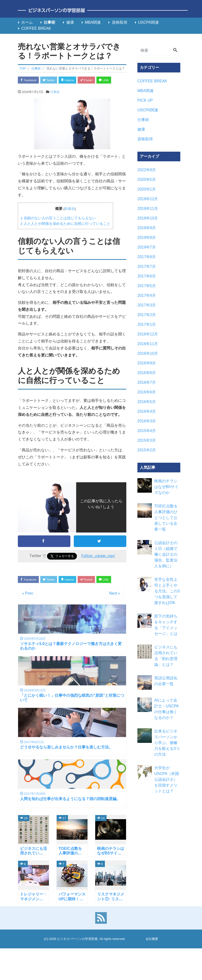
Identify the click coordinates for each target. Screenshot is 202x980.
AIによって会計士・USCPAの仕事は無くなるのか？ (167, 709)
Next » (115, 614)
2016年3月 (147, 421)
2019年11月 (148, 209)
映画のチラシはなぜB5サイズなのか (166, 487)
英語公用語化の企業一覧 (166, 681)
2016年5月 (147, 402)
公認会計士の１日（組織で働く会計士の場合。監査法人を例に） (166, 554)
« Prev (27, 614)
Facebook (30, 80)
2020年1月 (147, 189)
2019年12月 (148, 199)
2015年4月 (147, 431)
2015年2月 (147, 450)
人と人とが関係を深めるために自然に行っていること (65, 234)
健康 (70, 22)
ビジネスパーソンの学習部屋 (77, 965)
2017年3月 (147, 305)
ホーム (27, 22)
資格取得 (120, 22)
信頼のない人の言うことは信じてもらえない (58, 228)
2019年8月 (147, 238)
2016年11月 (148, 344)
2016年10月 (148, 353)
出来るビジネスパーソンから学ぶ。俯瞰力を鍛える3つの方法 (167, 743)
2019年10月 (148, 218)
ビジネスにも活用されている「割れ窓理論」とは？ (166, 656)
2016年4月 (147, 411)
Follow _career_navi (98, 566)
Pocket (96, 80)
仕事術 (49, 22)
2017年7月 (147, 266)
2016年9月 (147, 363)
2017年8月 (147, 257)
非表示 (69, 219)
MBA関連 (93, 22)
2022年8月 (147, 170)
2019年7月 (147, 247)
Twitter (53, 80)
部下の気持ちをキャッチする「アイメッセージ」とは (166, 625)
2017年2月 (147, 315)
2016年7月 (147, 382)
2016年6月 (147, 392)
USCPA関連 (148, 22)
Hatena (75, 80)
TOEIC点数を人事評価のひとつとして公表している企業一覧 (166, 518)
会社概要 (152, 965)
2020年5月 (147, 180)
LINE (27, 90)
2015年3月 (147, 440)
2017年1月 (147, 324)
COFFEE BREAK (36, 28)
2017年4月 (147, 295)
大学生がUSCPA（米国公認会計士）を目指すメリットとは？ (167, 779)
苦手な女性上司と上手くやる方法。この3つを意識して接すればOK (167, 591)
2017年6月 (147, 276)
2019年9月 (147, 228)
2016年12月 (148, 334)
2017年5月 (147, 286)
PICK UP (145, 100)
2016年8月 (147, 373)
